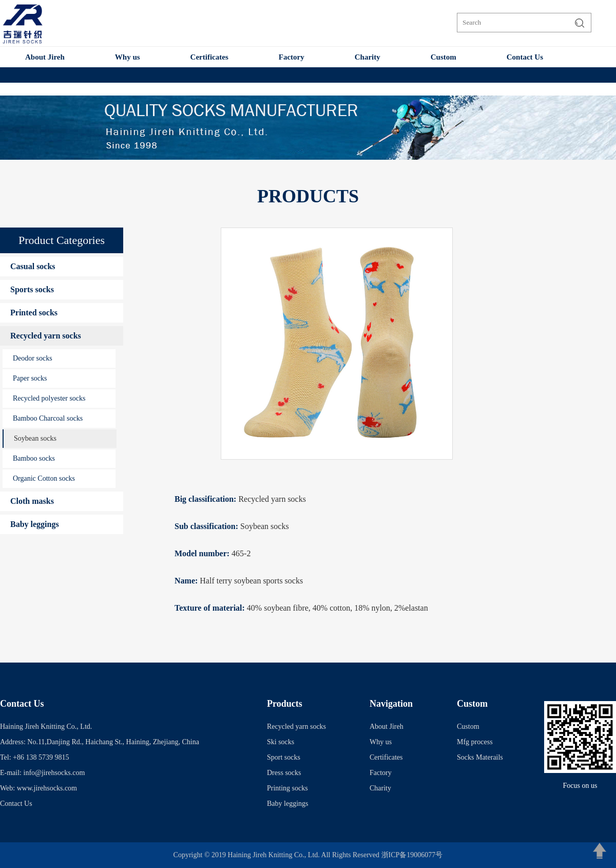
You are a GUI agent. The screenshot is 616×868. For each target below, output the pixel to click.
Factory (292, 57)
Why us (128, 57)
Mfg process (475, 742)
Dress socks (284, 773)
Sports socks (32, 289)
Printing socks (287, 788)
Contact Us (525, 57)
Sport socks (284, 757)
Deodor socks (33, 358)
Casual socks (33, 266)
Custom (444, 57)
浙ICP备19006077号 (412, 855)
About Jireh (45, 57)
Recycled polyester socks (49, 398)
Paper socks (30, 378)
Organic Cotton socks (44, 478)
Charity (368, 57)
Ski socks (281, 742)
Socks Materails (480, 757)
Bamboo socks (34, 458)
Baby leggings (35, 524)
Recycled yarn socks (46, 336)
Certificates (209, 57)
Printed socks (34, 313)
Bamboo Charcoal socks (48, 418)
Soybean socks (35, 438)
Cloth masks (32, 501)
